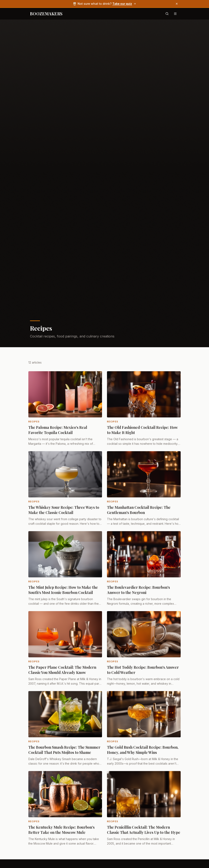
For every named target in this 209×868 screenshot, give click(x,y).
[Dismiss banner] (177, 4)
